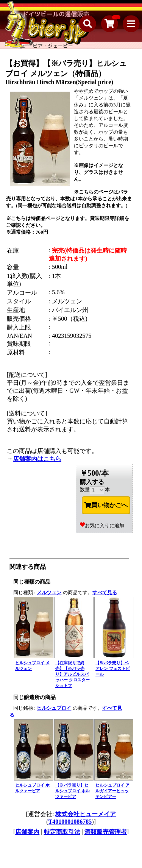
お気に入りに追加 (102, 525)
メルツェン (49, 592)
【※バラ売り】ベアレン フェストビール (113, 668)
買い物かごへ (106, 505)
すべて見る (105, 592)
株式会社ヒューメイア (86, 814)
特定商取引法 (62, 832)
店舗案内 (27, 832)
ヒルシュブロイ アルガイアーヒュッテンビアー (113, 791)
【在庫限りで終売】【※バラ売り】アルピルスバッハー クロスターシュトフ (73, 674)
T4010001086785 (70, 822)
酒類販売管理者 (106, 832)
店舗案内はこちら (37, 459)
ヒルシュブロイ (54, 708)
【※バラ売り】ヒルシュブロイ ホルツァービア (73, 791)
